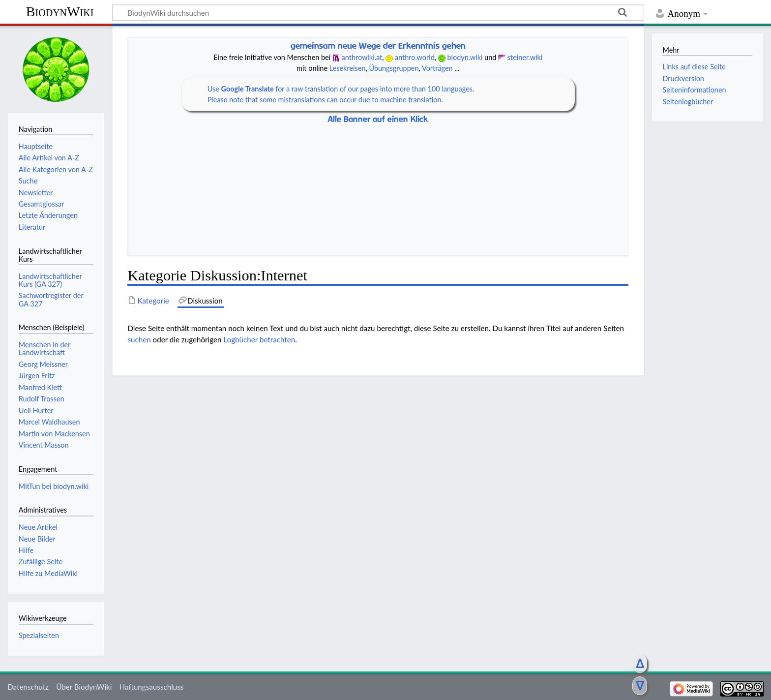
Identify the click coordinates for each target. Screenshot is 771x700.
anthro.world (415, 57)
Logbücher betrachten (259, 339)
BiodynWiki (60, 12)
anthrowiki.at (362, 57)
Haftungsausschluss (152, 687)
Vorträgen (437, 68)
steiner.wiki (525, 57)
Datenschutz (28, 687)
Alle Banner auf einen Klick (378, 119)
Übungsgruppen (394, 68)
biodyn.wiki (465, 57)
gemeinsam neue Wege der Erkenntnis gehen (378, 46)
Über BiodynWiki (84, 687)
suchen (139, 339)
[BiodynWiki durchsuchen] (378, 12)
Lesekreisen (348, 68)
